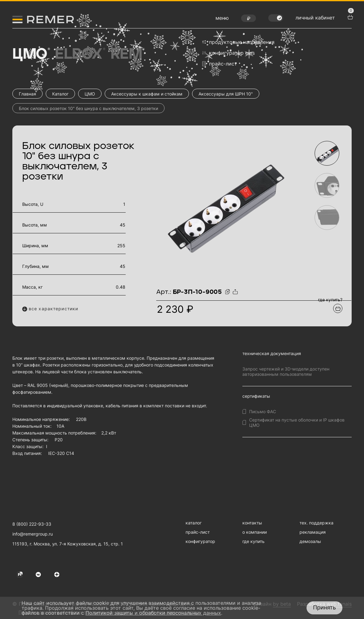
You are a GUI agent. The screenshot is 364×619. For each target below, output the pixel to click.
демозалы (310, 541)
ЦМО (31, 54)
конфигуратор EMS (228, 53)
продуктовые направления (238, 42)
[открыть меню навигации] (222, 19)
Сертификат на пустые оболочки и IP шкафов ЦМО (297, 422)
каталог (194, 523)
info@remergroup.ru (33, 534)
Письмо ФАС (263, 411)
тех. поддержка (316, 523)
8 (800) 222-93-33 (32, 524)
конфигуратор (200, 541)
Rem (127, 54)
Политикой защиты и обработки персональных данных (153, 613)
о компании (255, 532)
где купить (253, 541)
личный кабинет (315, 18)
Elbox (79, 54)
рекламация (313, 532)
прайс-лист (220, 64)
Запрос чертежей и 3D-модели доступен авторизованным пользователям (286, 371)
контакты (252, 523)
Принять (324, 607)
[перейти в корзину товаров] (349, 16)
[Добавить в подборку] (338, 308)
